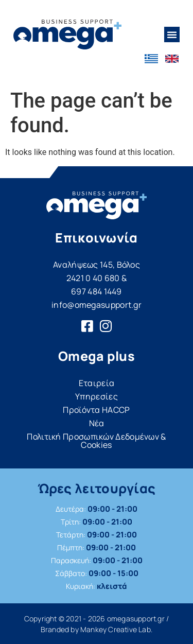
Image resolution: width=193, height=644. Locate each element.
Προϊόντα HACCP (96, 410)
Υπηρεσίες (97, 396)
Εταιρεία (97, 383)
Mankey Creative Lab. (116, 629)
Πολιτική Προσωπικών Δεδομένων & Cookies (96, 441)
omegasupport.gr (136, 619)
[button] (172, 34)
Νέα (97, 423)
